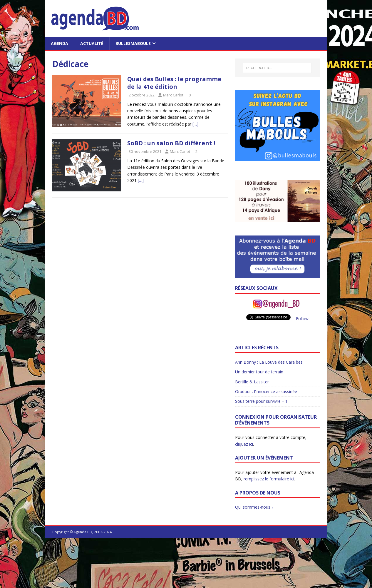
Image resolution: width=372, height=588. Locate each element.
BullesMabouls (133, 43)
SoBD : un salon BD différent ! (171, 143)
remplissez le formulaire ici (269, 479)
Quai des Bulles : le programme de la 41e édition (174, 83)
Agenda (60, 43)
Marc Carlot (173, 95)
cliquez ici (244, 444)
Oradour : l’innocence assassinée (266, 391)
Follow (302, 319)
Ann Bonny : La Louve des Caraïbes (269, 362)
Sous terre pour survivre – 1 (261, 401)
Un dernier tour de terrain (259, 372)
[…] (195, 124)
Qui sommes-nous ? (254, 507)
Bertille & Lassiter (252, 382)
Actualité (92, 43)
